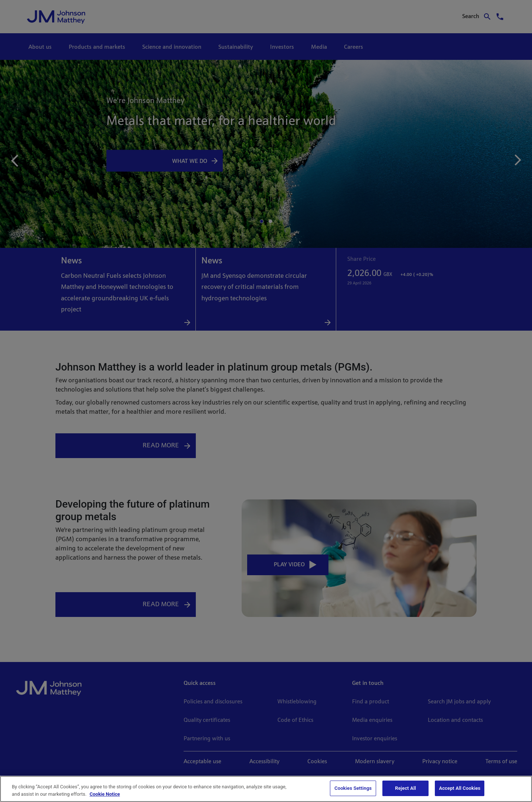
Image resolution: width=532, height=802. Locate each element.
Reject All (405, 788)
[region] (266, 789)
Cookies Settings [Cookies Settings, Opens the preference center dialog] (353, 788)
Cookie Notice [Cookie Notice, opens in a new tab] (105, 794)
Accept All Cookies (460, 788)
